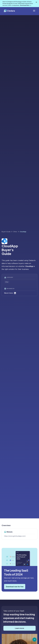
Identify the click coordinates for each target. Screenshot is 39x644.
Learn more (19, 628)
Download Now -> (25, 5)
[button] (34, 11)
